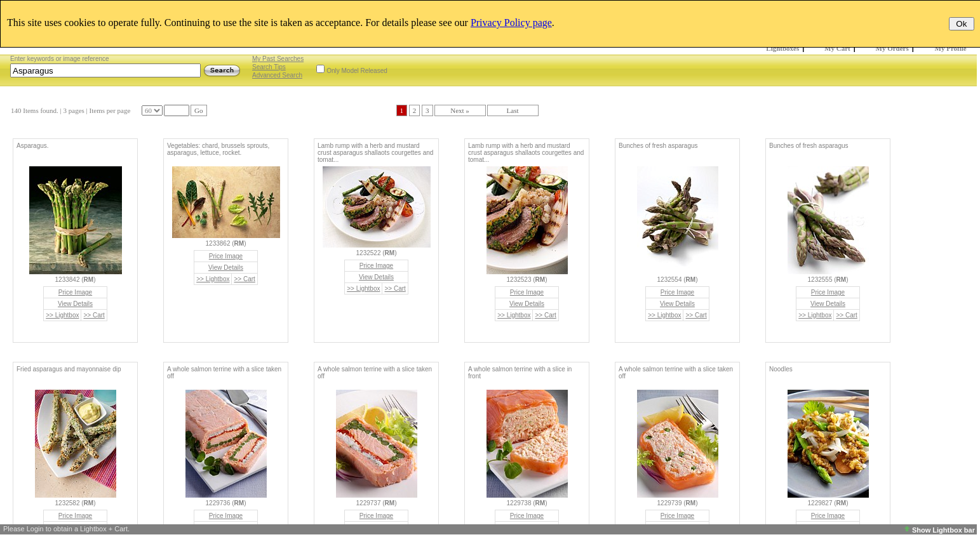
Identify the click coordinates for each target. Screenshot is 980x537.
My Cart (837, 48)
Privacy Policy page (511, 23)
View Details (75, 304)
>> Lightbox (62, 315)
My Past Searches (278, 59)
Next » (460, 110)
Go (198, 110)
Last (513, 110)
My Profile (951, 48)
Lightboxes (782, 48)
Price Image (75, 292)
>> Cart (94, 315)
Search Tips (269, 67)
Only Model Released (357, 71)
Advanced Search (277, 75)
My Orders (892, 48)
